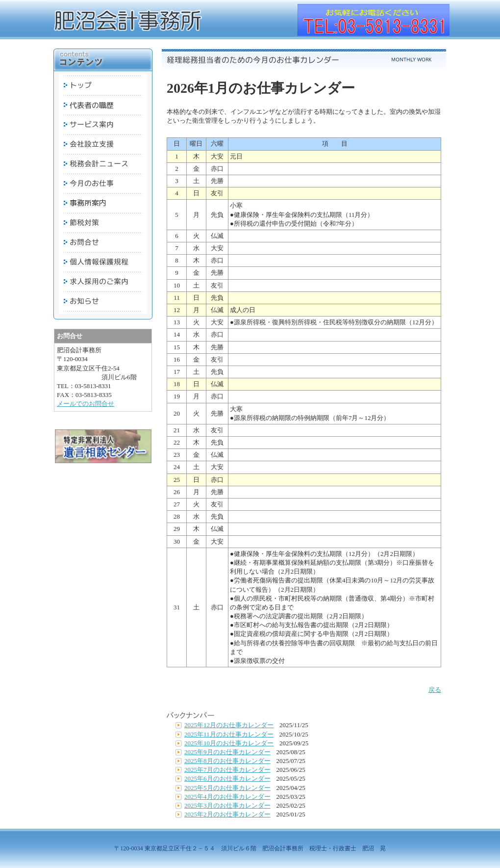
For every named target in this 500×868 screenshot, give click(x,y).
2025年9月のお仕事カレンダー (227, 752)
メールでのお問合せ (86, 404)
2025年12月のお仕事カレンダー (229, 725)
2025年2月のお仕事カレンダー (227, 814)
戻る (435, 690)
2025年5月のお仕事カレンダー (227, 788)
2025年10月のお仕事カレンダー (229, 743)
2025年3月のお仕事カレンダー (227, 805)
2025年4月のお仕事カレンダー (227, 797)
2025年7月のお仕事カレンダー (227, 770)
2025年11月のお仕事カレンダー (229, 734)
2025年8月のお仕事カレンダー (227, 761)
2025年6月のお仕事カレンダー (227, 778)
